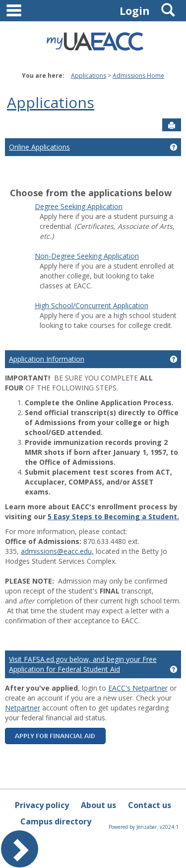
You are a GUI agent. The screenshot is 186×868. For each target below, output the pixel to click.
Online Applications (39, 147)
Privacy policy (42, 805)
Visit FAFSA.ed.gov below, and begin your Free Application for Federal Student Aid (83, 664)
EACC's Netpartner (138, 688)
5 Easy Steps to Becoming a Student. (113, 516)
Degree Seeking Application (79, 206)
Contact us (150, 805)
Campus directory (56, 821)
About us (98, 805)
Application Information (47, 359)
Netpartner (23, 708)
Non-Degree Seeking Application (87, 256)
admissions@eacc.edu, (57, 551)
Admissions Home (138, 76)
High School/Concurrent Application (92, 305)
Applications (89, 76)
